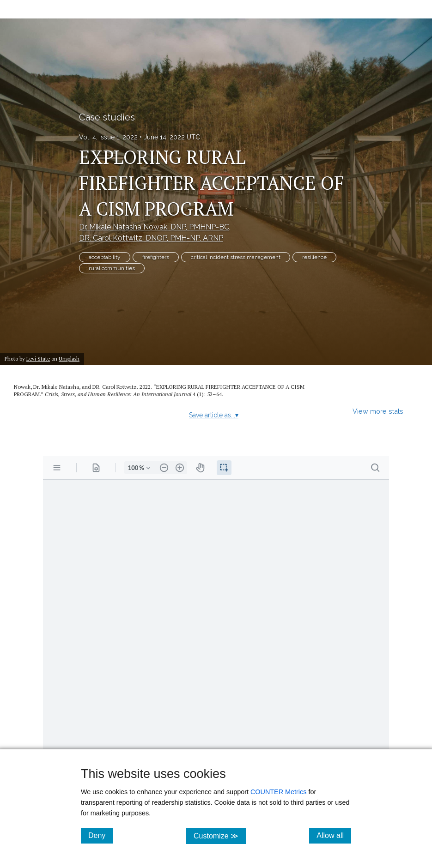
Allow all (334, 835)
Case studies (107, 117)
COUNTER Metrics (279, 792)
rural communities (112, 268)
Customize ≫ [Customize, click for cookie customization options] (220, 835)
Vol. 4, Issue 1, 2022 (108, 137)
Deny (100, 835)
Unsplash (69, 359)
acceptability (105, 257)
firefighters (156, 257)
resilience (314, 257)
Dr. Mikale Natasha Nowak (154, 227)
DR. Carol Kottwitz (151, 238)
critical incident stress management (236, 257)
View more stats (378, 411)
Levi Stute (38, 359)
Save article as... (214, 415)
